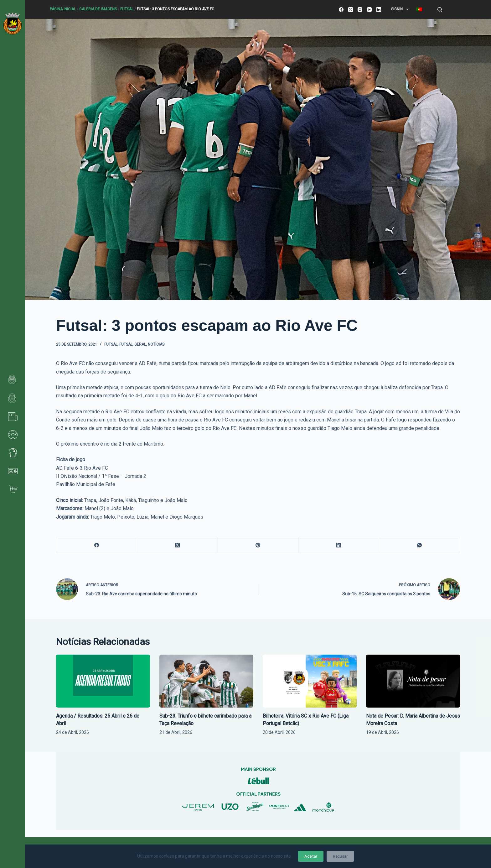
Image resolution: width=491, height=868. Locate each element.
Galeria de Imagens (98, 9)
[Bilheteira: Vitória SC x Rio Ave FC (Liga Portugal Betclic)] (310, 681)
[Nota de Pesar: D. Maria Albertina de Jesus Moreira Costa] (413, 681)
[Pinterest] (258, 545)
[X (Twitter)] (351, 10)
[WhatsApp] (420, 545)
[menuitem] (419, 9)
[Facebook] (341, 10)
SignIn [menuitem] (401, 9)
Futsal (127, 9)
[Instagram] (360, 10)
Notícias (156, 344)
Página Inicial (63, 9)
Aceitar (311, 856)
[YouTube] (369, 10)
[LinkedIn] (379, 10)
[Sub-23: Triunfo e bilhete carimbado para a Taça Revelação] (206, 681)
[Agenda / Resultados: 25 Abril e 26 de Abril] (103, 681)
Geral (140, 344)
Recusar (340, 856)
